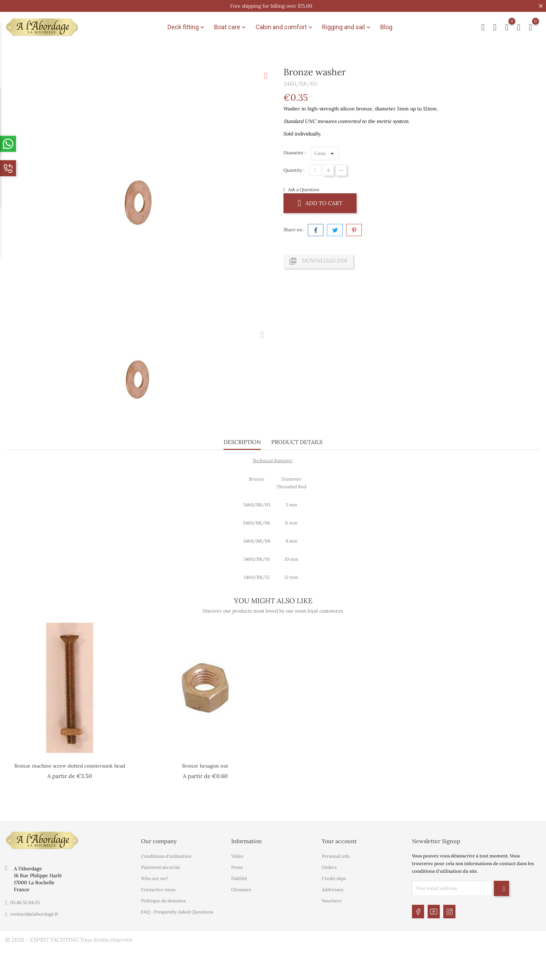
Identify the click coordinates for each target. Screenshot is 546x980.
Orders (329, 867)
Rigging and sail (347, 27)
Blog (386, 27)
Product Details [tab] (297, 442)
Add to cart (320, 203)
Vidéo (237, 856)
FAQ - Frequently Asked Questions (177, 912)
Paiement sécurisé (161, 867)
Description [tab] (242, 442)
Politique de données (163, 901)
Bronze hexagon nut (205, 766)
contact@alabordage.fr (34, 914)
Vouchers (332, 901)
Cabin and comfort (285, 27)
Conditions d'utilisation (166, 856)
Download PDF (318, 261)
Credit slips (334, 878)
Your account (339, 841)
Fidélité (239, 878)
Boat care (231, 27)
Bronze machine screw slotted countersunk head (70, 766)
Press (237, 867)
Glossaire (241, 890)
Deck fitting (187, 27)
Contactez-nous (158, 890)
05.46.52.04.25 (25, 903)
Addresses (333, 890)
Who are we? (155, 878)
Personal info (336, 856)
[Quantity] (315, 170)
